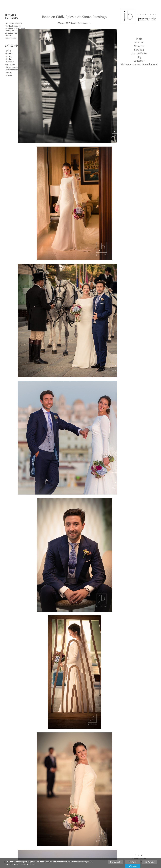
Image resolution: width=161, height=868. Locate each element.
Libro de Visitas (139, 53)
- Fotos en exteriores (14, 67)
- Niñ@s (8, 73)
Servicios (139, 50)
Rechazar (150, 862)
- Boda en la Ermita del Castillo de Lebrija (15, 30)
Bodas (74, 23)
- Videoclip (10, 62)
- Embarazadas (11, 70)
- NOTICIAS (10, 64)
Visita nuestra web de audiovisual (139, 64)
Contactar (139, 61)
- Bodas (8, 59)
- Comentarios (82, 23)
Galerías (139, 43)
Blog (139, 57)
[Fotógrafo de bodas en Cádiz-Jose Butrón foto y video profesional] (139, 18)
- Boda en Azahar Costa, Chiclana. (15, 35)
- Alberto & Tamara (13, 23)
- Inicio (8, 51)
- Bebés (8, 56)
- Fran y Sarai (11, 38)
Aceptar (133, 866)
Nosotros (139, 46)
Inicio (139, 39)
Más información (116, 862)
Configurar (133, 862)
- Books (8, 75)
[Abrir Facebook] (136, 856)
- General (9, 54)
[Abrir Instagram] (139, 856)
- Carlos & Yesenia (13, 26)
